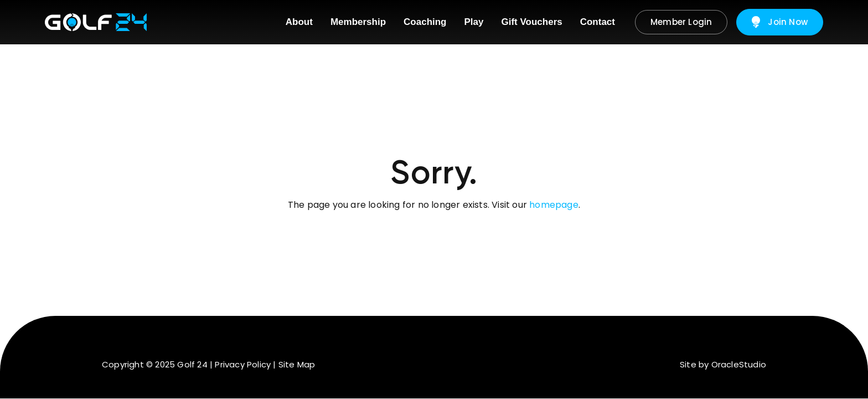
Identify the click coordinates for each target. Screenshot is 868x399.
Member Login (681, 22)
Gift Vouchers (532, 22)
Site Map (297, 364)
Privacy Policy (243, 364)
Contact (598, 22)
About (299, 22)
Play (474, 22)
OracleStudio (739, 364)
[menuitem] (299, 22)
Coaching (425, 22)
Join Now (780, 22)
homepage (554, 205)
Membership (358, 22)
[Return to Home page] (96, 22)
